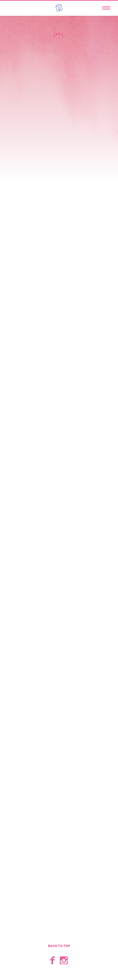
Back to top (59, 946)
